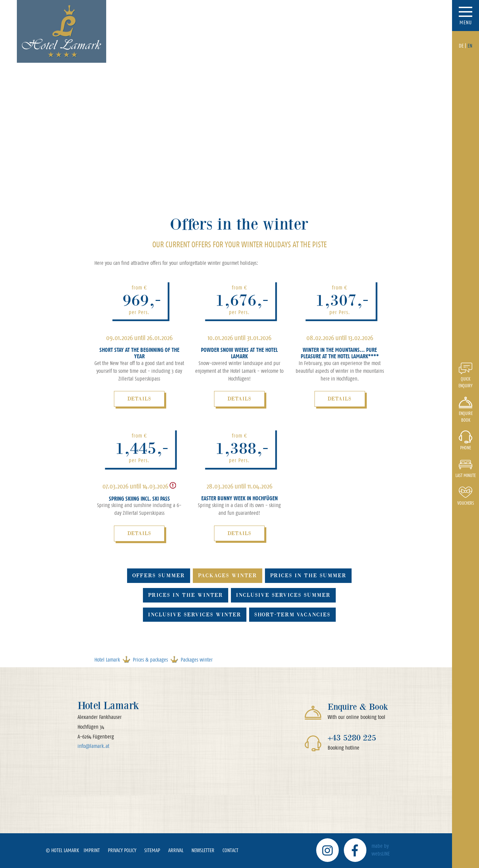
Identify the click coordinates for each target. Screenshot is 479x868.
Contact (230, 850)
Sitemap (152, 850)
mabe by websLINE (381, 850)
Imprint (92, 850)
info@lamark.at (93, 746)
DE (461, 46)
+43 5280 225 (352, 738)
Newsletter (203, 850)
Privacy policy (122, 850)
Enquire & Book (358, 707)
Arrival (176, 850)
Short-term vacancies (292, 614)
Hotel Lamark (107, 660)
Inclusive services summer (283, 595)
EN (470, 46)
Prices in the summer (308, 575)
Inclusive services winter (195, 614)
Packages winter (228, 575)
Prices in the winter (186, 595)
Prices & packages (150, 660)
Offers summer (159, 575)
